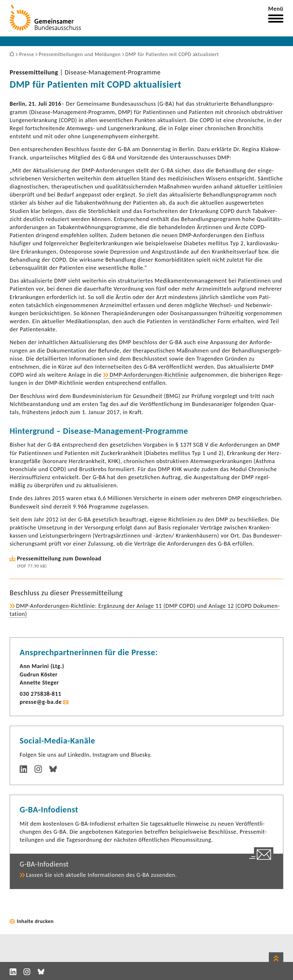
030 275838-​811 (40, 694)
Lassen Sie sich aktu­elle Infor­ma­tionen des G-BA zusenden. (102, 875)
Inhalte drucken (35, 921)
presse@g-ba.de (41, 702)
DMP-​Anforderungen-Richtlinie (149, 375)
